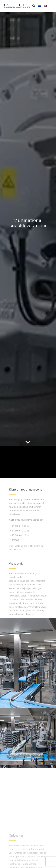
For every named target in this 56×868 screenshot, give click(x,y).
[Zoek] (32, 6)
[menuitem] (32, 6)
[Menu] (50, 6)
